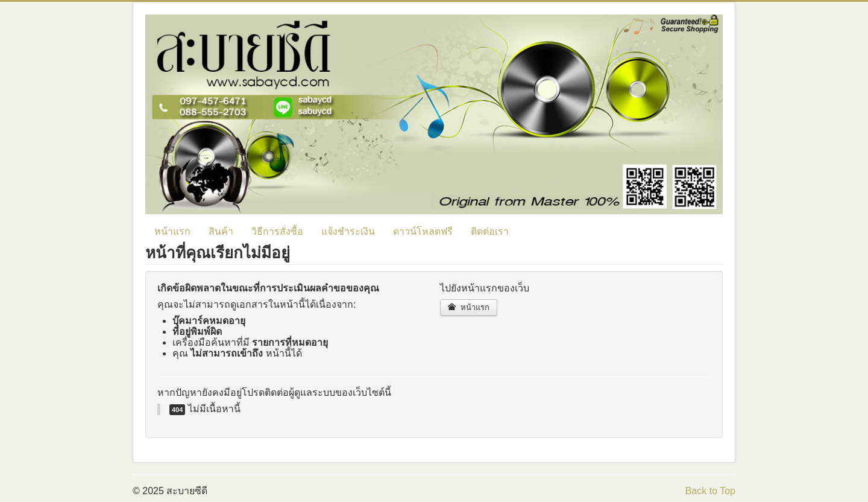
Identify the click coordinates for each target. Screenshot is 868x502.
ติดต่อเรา (490, 231)
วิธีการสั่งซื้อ (277, 231)
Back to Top (710, 491)
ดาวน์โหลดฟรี (423, 231)
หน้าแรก (172, 231)
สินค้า (221, 231)
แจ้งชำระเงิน (348, 231)
